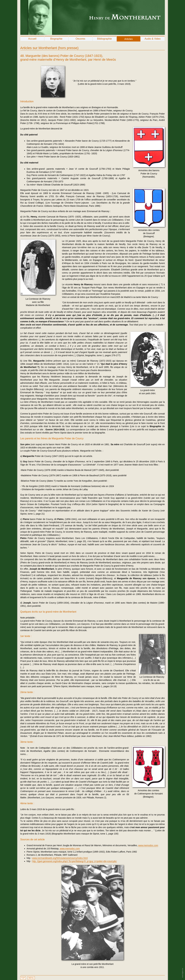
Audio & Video (153, 39)
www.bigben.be (182, 973)
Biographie (56, 39)
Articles (128, 39)
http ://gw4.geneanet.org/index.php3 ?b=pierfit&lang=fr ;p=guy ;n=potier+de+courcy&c (74, 861)
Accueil (32, 39)
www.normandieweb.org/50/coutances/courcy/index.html (60, 858)
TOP (23, 978)
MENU (31, 978)
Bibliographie (104, 39)
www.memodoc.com (148, 845)
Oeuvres (80, 39)
